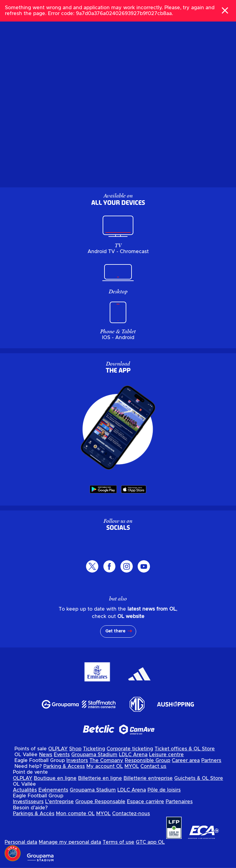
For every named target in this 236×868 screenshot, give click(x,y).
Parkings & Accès (34, 814)
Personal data (21, 842)
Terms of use (118, 842)
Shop (75, 749)
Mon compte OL (75, 814)
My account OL (105, 766)
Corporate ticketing (130, 749)
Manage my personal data (70, 842)
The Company (106, 760)
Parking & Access (64, 766)
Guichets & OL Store (199, 778)
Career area (186, 760)
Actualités (25, 790)
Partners (211, 760)
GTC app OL (150, 842)
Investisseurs (28, 802)
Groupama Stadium (94, 755)
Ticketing (94, 749)
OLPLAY (58, 749)
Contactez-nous (131, 814)
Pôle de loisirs (164, 790)
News (46, 755)
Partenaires (179, 802)
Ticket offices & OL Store (185, 749)
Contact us (153, 766)
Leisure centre (166, 755)
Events (62, 755)
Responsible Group (147, 760)
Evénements (53, 790)
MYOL (132, 766)
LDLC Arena (133, 755)
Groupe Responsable (100, 802)
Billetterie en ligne (100, 778)
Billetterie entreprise (148, 778)
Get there (115, 631)
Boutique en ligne (55, 778)
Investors (77, 760)
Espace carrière (146, 802)
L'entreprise (59, 802)
